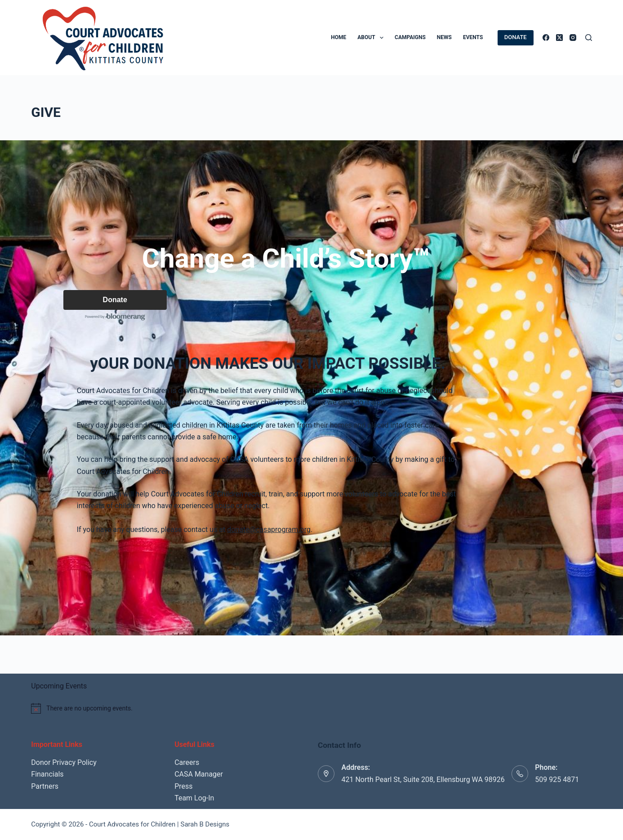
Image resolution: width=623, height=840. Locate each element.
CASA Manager (199, 774)
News (444, 37)
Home (338, 37)
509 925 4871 (557, 780)
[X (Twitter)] (559, 38)
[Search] (589, 38)
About (372, 38)
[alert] (216, 708)
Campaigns (410, 37)
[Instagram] (573, 38)
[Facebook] (546, 38)
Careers (187, 762)
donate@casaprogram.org (270, 531)
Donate (116, 301)
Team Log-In (194, 798)
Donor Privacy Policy (64, 762)
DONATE (516, 37)
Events (473, 37)
